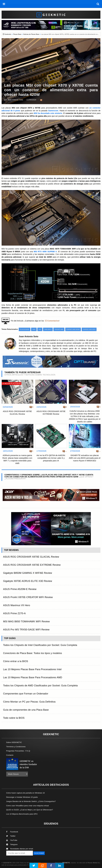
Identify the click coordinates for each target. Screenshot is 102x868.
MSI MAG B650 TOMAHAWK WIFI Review (26, 621)
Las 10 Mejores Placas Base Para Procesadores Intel (32, 669)
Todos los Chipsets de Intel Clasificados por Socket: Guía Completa (40, 645)
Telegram (12, 844)
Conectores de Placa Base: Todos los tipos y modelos (33, 653)
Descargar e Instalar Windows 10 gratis (22, 797)
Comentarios (53, 321)
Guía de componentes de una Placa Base (26, 710)
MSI (40, 329)
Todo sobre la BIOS (14, 718)
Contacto (10, 755)
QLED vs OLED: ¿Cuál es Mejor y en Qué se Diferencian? (30, 810)
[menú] (4, 4)
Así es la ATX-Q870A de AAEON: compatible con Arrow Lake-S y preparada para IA (51, 458)
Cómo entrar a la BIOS (16, 661)
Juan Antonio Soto (16, 100)
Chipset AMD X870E (73, 329)
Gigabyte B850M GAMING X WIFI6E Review (28, 573)
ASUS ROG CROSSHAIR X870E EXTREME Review (51, 413)
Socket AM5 (59, 329)
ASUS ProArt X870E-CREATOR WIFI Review (28, 597)
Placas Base (17, 34)
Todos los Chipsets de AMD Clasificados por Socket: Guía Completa (41, 686)
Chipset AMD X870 (89, 329)
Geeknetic (8, 34)
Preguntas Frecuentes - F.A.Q (18, 751)
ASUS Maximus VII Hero (17, 605)
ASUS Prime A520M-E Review (20, 589)
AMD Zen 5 (48, 329)
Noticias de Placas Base (31, 34)
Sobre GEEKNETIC (14, 742)
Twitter (11, 836)
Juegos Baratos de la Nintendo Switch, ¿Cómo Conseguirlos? (31, 801)
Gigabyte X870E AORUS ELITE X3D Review (28, 581)
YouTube (12, 840)
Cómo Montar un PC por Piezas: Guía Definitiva (29, 702)
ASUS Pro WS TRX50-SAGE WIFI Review (26, 630)
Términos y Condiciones (16, 747)
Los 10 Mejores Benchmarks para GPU (22, 814)
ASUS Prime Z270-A (14, 613)
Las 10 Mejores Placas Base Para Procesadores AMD (33, 677)
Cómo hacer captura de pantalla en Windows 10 (25, 793)
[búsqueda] (98, 4)
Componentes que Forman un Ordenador (26, 694)
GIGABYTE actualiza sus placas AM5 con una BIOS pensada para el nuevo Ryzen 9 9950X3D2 (85, 458)
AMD (34, 329)
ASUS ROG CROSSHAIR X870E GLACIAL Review (17, 413)
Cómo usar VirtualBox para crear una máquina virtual (28, 806)
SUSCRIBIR (39, 853)
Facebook (12, 832)
